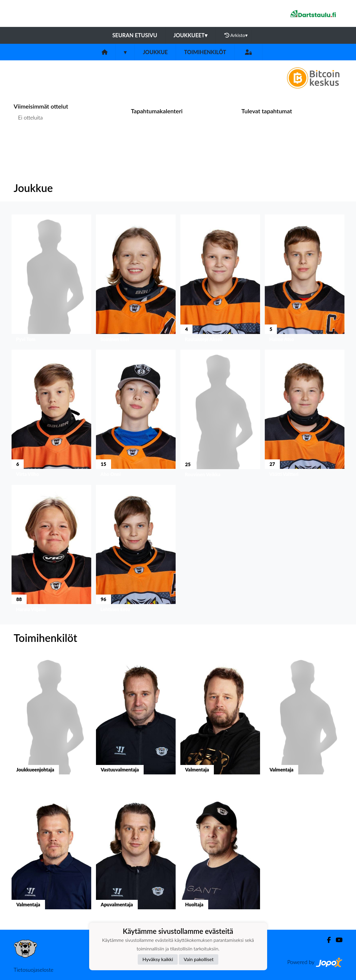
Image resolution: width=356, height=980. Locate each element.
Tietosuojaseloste (33, 970)
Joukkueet (190, 35)
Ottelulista (28, 140)
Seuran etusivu (135, 35)
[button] (51, 280)
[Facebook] (327, 940)
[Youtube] (337, 940)
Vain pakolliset (199, 959)
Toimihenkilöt (205, 52)
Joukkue (155, 52)
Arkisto (236, 35)
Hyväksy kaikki (158, 959)
